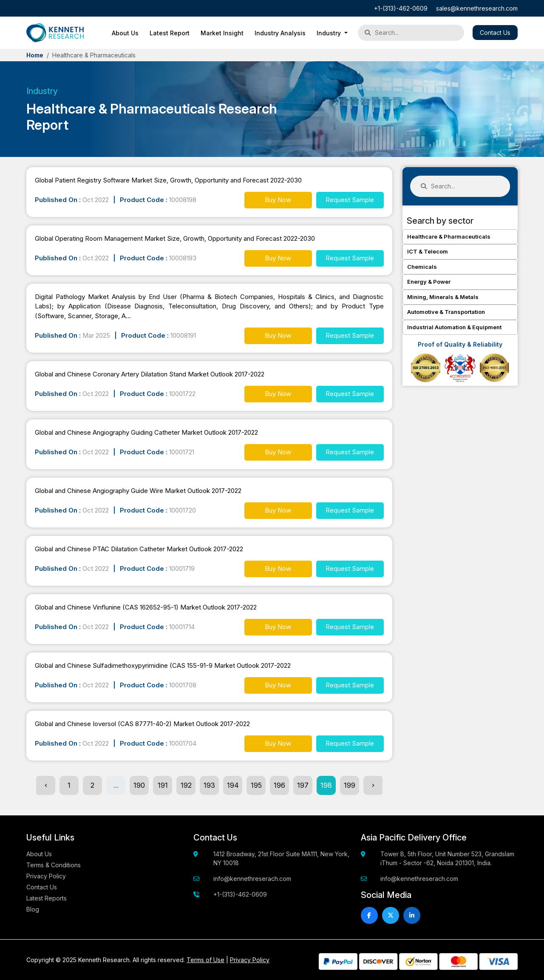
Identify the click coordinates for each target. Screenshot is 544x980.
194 (233, 785)
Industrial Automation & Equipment (454, 327)
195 (256, 785)
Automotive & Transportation (446, 312)
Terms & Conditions (54, 865)
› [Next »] (373, 785)
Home (35, 55)
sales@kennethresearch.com (477, 8)
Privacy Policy (46, 876)
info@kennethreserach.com (252, 879)
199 (350, 785)
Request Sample (350, 200)
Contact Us (495, 33)
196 (279, 785)
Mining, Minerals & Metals (443, 297)
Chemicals (422, 267)
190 (139, 785)
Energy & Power (429, 282)
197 (303, 785)
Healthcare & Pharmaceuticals (449, 236)
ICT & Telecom (428, 251)
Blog (33, 909)
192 (186, 785)
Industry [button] (330, 33)
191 (163, 785)
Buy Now (278, 200)
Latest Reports (47, 898)
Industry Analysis (280, 33)
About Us (125, 33)
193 (209, 785)
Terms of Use (205, 960)
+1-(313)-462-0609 (401, 8)
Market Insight (222, 33)
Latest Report (170, 33)
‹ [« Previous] (46, 785)
